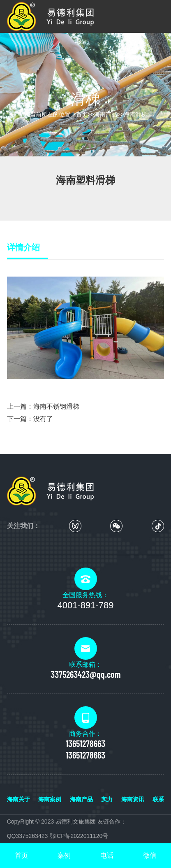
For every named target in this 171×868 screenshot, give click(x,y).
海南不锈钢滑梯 (56, 406)
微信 (150, 855)
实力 (107, 799)
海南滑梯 (135, 114)
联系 (158, 799)
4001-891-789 (85, 605)
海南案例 (50, 799)
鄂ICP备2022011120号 (79, 836)
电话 (107, 855)
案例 (64, 855)
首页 (82, 114)
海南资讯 (133, 799)
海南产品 (106, 114)
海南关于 (18, 799)
